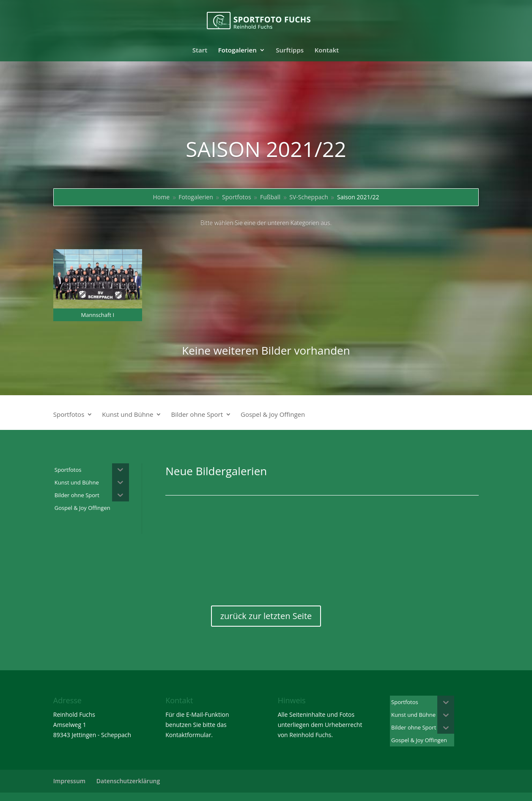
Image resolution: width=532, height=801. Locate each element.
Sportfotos (69, 415)
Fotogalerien (237, 51)
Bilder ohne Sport (197, 415)
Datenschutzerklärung (128, 781)
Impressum (69, 781)
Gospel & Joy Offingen (273, 415)
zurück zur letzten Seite (266, 616)
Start (200, 51)
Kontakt (327, 51)
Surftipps (290, 51)
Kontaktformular (188, 735)
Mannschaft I (98, 315)
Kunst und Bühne (128, 415)
